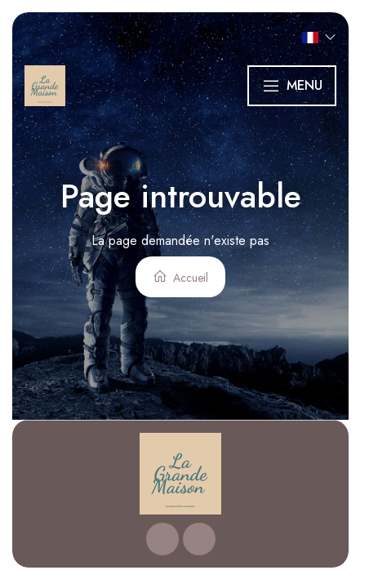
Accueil (180, 277)
